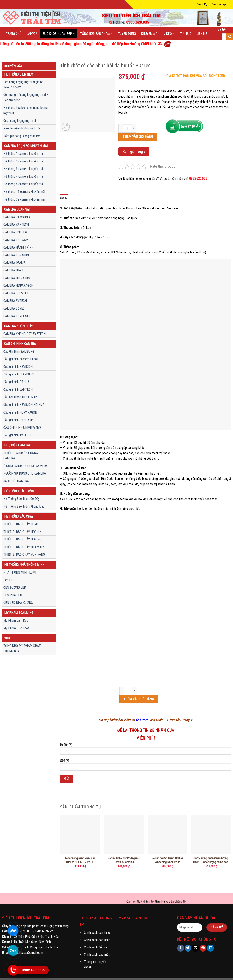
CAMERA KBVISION (16, 255)
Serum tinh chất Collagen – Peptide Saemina (124, 860)
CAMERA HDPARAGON (18, 286)
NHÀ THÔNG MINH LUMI (20, 572)
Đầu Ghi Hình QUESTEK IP (20, 397)
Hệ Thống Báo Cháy (19, 516)
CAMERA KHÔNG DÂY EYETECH (24, 334)
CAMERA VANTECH (16, 225)
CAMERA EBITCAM (16, 240)
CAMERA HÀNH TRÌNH (18, 247)
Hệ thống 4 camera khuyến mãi (23, 177)
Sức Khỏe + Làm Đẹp (59, 34)
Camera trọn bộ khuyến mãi (26, 146)
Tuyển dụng (127, 34)
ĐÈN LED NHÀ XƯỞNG (18, 603)
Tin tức (186, 34)
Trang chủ (14, 34)
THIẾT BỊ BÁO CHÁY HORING (22, 539)
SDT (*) (146, 766)
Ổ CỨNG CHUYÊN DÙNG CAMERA (25, 466)
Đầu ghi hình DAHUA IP (18, 420)
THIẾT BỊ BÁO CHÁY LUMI (20, 524)
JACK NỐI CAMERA (16, 481)
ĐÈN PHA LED (13, 595)
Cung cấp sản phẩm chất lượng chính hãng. (41, 926)
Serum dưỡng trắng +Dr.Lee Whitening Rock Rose (167, 860)
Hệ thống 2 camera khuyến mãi (23, 161)
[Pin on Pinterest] (203, 948)
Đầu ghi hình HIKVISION (18, 374)
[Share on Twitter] (188, 948)
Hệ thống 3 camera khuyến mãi (23, 169)
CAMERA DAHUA (14, 263)
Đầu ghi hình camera (20, 344)
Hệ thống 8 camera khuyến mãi (23, 184)
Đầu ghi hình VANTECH (18, 390)
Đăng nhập (219, 4)
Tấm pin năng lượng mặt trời (22, 136)
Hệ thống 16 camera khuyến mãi (24, 192)
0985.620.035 (198, 179)
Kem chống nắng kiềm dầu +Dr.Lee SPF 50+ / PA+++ (80, 860)
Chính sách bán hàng (97, 933)
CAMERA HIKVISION (17, 278)
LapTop (32, 34)
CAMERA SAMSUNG (17, 217)
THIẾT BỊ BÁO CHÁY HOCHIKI (23, 532)
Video (169, 34)
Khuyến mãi (150, 34)
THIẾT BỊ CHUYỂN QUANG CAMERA (21, 456)
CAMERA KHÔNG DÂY (18, 326)
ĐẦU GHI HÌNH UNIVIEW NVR (22, 428)
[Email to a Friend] (195, 948)
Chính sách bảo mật (97, 955)
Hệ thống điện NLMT (20, 74)
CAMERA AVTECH (15, 301)
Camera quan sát (17, 209)
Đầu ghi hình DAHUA (16, 382)
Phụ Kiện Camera (17, 445)
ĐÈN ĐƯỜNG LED (15, 588)
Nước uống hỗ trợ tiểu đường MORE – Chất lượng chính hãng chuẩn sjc (211, 860)
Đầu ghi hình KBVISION (18, 367)
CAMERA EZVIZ (14, 308)
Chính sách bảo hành (97, 940)
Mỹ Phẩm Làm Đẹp (16, 620)
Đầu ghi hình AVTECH (17, 435)
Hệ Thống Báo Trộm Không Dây (24, 506)
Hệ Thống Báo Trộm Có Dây (22, 499)
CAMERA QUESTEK (16, 293)
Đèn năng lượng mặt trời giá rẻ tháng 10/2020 (23, 85)
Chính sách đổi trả (96, 947)
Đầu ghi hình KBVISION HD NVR (24, 405)
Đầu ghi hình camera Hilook (21, 359)
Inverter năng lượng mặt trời (22, 128)
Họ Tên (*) (146, 750)
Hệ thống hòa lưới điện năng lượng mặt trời (25, 110)
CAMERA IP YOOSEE (17, 316)
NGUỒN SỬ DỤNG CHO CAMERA (25, 473)
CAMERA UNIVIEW (15, 232)
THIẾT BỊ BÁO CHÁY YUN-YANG (24, 554)
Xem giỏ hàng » (134, 152)
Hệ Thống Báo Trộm (19, 491)
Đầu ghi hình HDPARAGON (20, 412)
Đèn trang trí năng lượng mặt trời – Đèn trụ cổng (26, 97)
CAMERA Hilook (14, 270)
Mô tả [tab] (64, 198)
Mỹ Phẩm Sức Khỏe (16, 628)
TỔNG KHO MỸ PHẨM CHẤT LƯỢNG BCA (22, 649)
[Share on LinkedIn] (210, 948)
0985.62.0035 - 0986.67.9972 (34, 931)
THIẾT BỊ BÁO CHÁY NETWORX (24, 547)
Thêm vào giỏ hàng (138, 137)
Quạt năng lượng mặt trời (20, 121)
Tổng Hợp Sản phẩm (96, 34)
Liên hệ (202, 34)
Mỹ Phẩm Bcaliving (19, 613)
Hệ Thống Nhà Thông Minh (24, 565)
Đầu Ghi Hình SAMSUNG (19, 351)
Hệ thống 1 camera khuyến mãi (23, 154)
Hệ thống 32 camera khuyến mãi (24, 199)
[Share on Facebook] (181, 948)
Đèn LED (9, 580)
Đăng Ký (202, 4)
